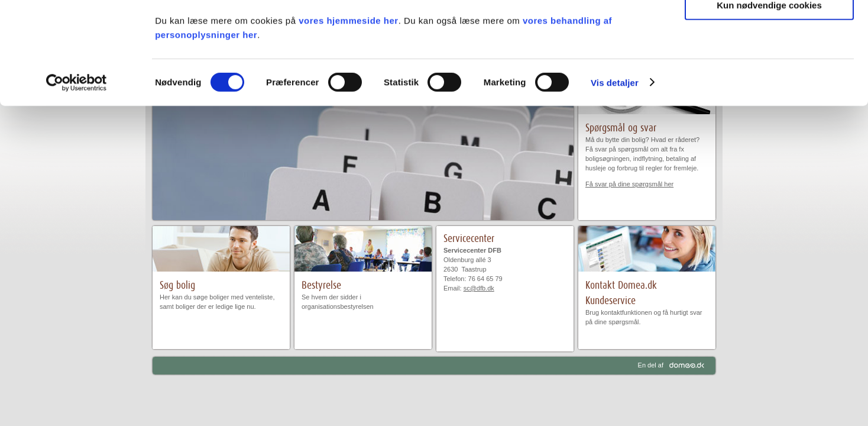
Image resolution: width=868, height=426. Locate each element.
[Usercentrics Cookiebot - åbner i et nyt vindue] (77, 176)
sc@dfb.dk (479, 288)
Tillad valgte (769, 64)
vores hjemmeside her (348, 114)
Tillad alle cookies (769, 29)
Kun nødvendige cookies (769, 99)
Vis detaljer (615, 176)
